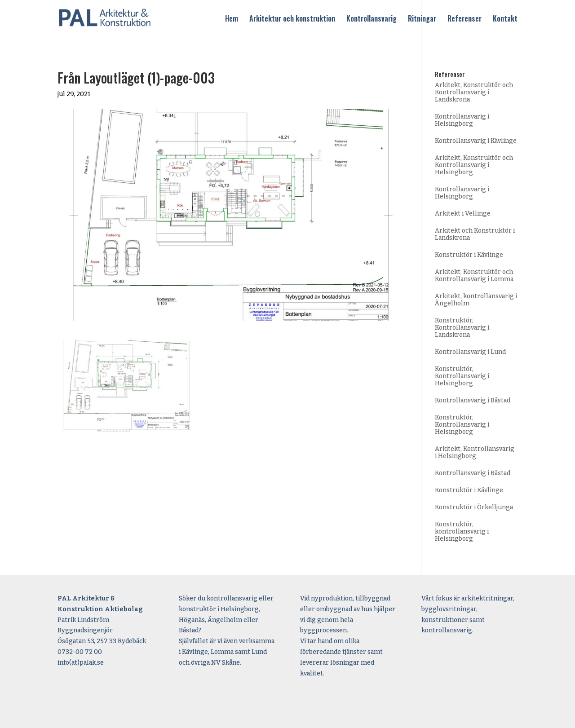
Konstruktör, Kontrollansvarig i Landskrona (462, 328)
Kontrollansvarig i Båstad (473, 400)
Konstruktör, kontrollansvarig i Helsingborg (462, 532)
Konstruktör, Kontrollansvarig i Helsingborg (462, 376)
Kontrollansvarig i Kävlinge (476, 141)
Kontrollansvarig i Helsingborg (462, 120)
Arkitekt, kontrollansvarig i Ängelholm (476, 300)
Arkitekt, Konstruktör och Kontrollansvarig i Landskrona (474, 92)
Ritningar (422, 19)
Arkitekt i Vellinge (463, 214)
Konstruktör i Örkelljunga (474, 507)
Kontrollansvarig (372, 19)
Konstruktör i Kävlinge (469, 255)
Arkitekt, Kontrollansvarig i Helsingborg (475, 452)
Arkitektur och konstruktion (292, 19)
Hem (232, 19)
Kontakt (505, 19)
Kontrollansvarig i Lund (470, 352)
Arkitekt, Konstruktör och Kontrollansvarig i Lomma (474, 276)
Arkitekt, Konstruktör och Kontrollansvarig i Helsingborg (474, 165)
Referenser (464, 19)
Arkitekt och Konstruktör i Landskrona (475, 234)
